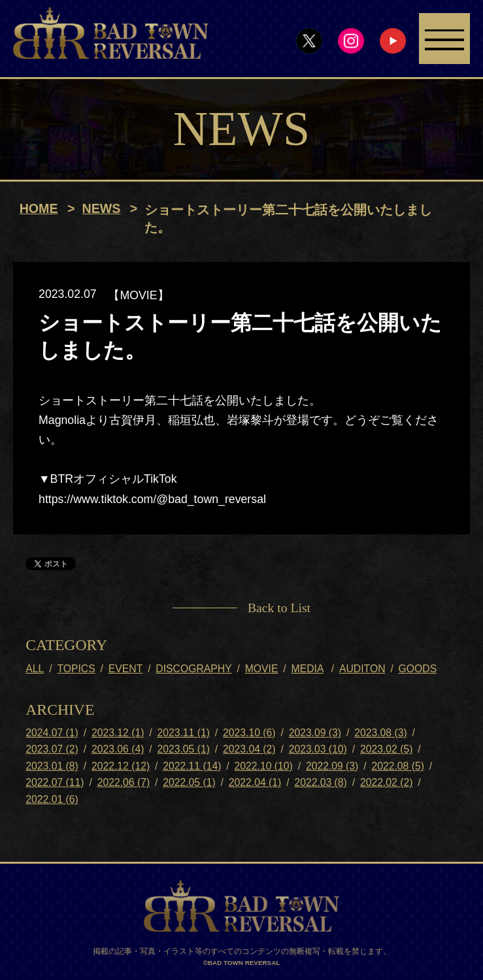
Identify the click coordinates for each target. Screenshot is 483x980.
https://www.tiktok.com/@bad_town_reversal (152, 500)
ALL (35, 669)
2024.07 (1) (52, 733)
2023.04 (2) (249, 750)
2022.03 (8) (320, 783)
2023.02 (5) (386, 750)
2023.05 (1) (183, 750)
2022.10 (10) (264, 767)
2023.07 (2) (52, 750)
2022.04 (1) (255, 783)
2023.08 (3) (380, 733)
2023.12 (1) (118, 733)
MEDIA (308, 669)
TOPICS (76, 669)
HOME (39, 209)
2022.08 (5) (397, 767)
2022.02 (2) (386, 783)
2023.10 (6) (249, 733)
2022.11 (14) (192, 767)
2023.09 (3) (315, 733)
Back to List (279, 608)
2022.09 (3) (332, 767)
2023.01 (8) (52, 767)
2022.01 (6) (52, 800)
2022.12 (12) (121, 767)
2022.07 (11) (55, 783)
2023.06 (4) (118, 750)
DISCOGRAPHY (193, 669)
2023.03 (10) (318, 750)
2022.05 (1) (189, 783)
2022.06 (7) (124, 783)
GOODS (418, 669)
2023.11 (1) (183, 733)
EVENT (125, 669)
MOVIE (262, 669)
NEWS (102, 209)
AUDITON (362, 669)
